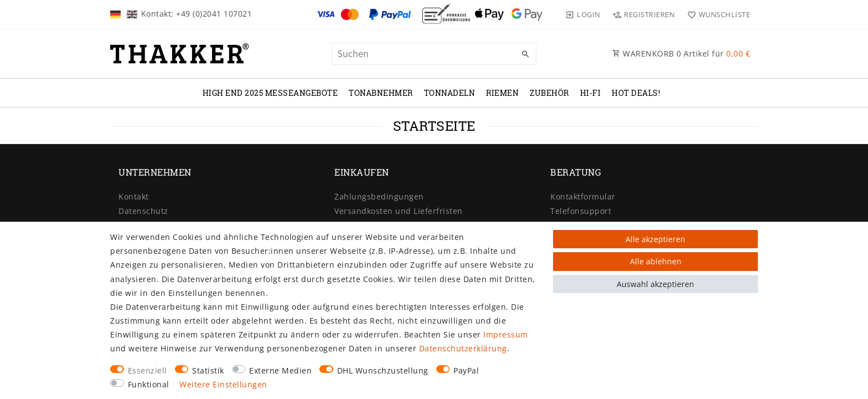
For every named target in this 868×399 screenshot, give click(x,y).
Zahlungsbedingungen (379, 196)
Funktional (149, 384)
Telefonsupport (581, 211)
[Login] (583, 14)
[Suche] (525, 54)
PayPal (466, 370)
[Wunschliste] (716, 14)
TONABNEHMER (381, 93)
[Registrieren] (644, 14)
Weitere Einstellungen (223, 384)
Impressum (506, 334)
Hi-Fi (591, 93)
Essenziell (148, 370)
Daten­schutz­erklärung (463, 348)
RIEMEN (502, 93)
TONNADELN (450, 93)
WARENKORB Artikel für (681, 53)
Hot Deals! (636, 93)
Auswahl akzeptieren (655, 284)
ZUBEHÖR (549, 93)
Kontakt (134, 196)
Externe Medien (280, 370)
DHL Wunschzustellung (383, 370)
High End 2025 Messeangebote (270, 93)
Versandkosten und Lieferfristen (399, 211)
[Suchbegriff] (434, 54)
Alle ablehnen (656, 261)
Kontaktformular (583, 196)
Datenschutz (143, 211)
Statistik (208, 370)
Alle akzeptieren (655, 239)
